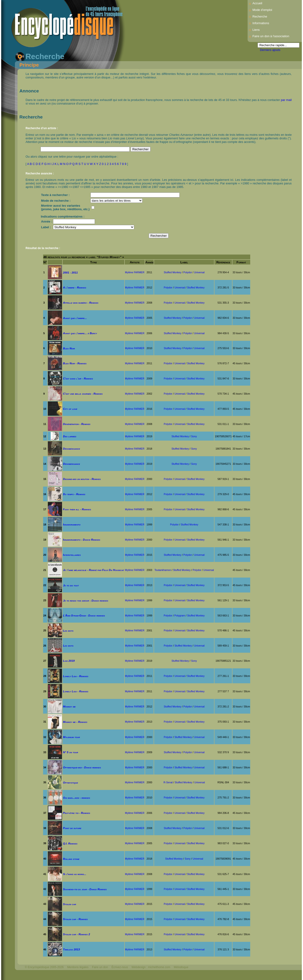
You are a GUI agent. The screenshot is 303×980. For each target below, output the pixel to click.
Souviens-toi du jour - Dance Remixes (85, 889)
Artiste (135, 262)
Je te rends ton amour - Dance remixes (86, 600)
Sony (194, 436)
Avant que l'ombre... (75, 318)
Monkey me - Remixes (75, 722)
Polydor (188, 272)
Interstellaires (72, 555)
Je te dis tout (71, 585)
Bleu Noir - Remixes (75, 363)
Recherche (260, 16)
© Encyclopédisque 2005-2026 (44, 967)
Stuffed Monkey (173, 272)
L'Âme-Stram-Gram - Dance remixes (84, 615)
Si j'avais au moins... (75, 874)
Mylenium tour (71, 737)
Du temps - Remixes (74, 494)
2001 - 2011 (70, 272)
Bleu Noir (69, 348)
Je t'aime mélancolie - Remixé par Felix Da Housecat (94, 570)
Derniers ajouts (270, 50)
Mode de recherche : (56, 201)
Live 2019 (69, 661)
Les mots (68, 631)
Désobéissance (71, 449)
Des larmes (70, 436)
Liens (256, 30)
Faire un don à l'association (271, 36)
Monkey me (69, 706)
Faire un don (100, 967)
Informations (261, 23)
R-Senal (168, 782)
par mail (286, 100)
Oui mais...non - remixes (76, 798)
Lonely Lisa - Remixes (76, 676)
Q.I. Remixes (70, 843)
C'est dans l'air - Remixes (78, 378)
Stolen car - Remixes (75, 919)
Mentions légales (78, 967)
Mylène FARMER (135, 272)
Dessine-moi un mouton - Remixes (82, 479)
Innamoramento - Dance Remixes (82, 540)
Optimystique (70, 782)
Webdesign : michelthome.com (151, 967)
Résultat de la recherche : (43, 248)
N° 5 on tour (71, 752)
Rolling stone (71, 859)
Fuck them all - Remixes (77, 509)
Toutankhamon (163, 570)
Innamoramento (72, 524)
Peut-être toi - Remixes (77, 813)
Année (149, 262)
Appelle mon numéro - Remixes (81, 303)
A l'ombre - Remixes (75, 287)
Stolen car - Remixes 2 (76, 934)
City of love (70, 409)
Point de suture (72, 828)
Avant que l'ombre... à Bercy (80, 333)
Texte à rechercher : (56, 195)
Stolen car (69, 904)
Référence (223, 262)
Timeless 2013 (71, 949)
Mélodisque (181, 967)
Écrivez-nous (120, 967)
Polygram (180, 615)
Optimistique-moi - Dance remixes (82, 767)
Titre (94, 262)
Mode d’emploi (262, 10)
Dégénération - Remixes (77, 424)
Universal (199, 272)
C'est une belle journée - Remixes (83, 394)
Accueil (257, 3)
